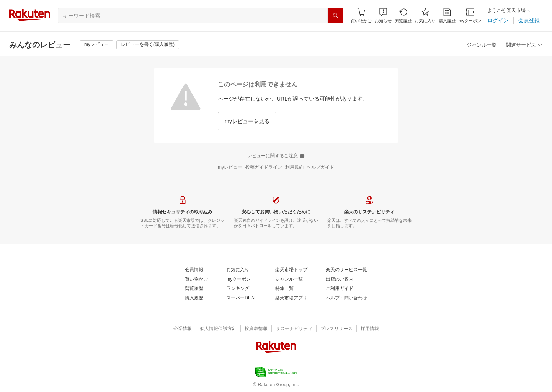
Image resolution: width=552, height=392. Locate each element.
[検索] (335, 16)
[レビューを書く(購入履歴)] (148, 45)
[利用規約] (294, 168)
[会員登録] (529, 20)
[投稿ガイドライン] (264, 168)
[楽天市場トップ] (291, 270)
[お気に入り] (425, 15)
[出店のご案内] (340, 280)
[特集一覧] (284, 289)
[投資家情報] (256, 329)
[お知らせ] (383, 15)
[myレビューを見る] (247, 121)
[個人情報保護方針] (218, 329)
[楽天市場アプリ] (291, 298)
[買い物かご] (196, 280)
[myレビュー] (96, 45)
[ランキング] (238, 289)
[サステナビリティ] (294, 329)
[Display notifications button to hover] (361, 15)
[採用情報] (370, 329)
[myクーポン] (470, 15)
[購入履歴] (447, 15)
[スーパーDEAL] (241, 298)
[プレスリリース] (336, 329)
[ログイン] (498, 20)
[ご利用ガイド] (340, 289)
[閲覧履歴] (403, 15)
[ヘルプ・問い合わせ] (346, 298)
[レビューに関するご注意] (276, 156)
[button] (383, 15)
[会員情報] (194, 270)
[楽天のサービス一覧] (346, 270)
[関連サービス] (524, 45)
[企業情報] (183, 329)
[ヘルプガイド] (320, 168)
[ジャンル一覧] (482, 45)
